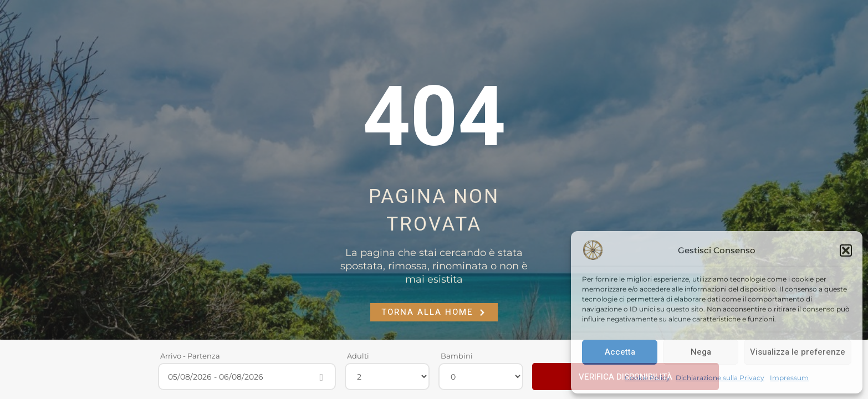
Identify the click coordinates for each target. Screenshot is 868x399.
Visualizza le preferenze (798, 352)
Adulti (358, 356)
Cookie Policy (647, 378)
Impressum (789, 378)
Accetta (620, 352)
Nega (701, 352)
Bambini (457, 356)
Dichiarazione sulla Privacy (720, 378)
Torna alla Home (434, 312)
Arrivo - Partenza (190, 356)
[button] (846, 250)
